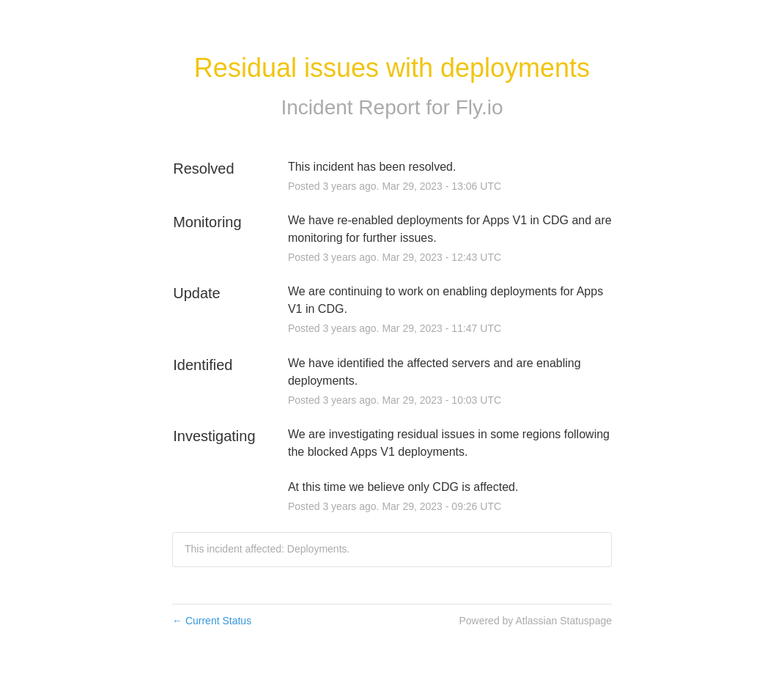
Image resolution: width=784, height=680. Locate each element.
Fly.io (480, 107)
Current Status (212, 621)
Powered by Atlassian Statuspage (535, 621)
